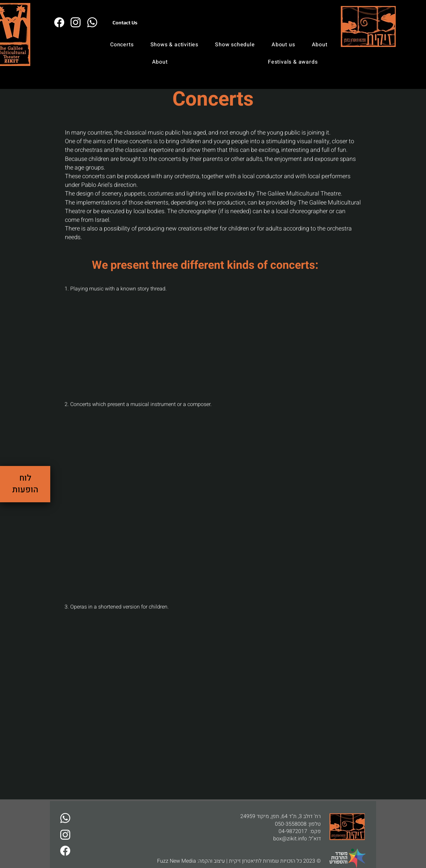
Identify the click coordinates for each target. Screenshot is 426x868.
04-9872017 (293, 831)
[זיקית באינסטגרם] (75, 22)
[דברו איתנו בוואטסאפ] (65, 818)
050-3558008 (291, 824)
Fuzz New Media (177, 861)
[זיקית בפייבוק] (59, 22)
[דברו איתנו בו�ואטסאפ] (92, 22)
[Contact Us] (125, 22)
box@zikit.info (290, 839)
